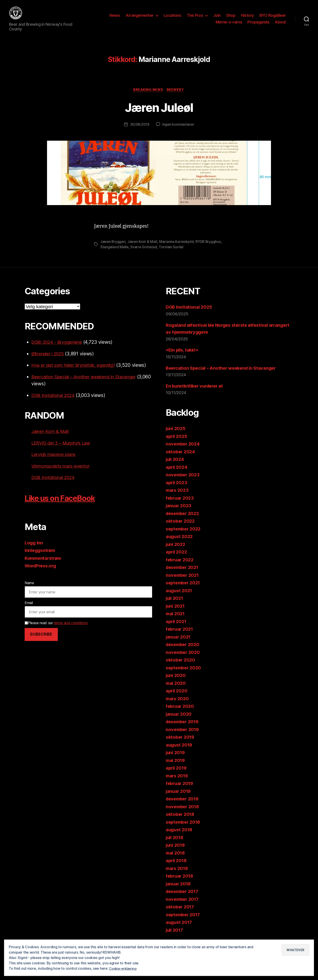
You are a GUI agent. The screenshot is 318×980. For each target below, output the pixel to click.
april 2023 (177, 485)
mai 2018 (176, 855)
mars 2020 (178, 701)
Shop (231, 16)
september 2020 (185, 670)
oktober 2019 (181, 739)
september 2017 (184, 917)
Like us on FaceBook (66, 500)
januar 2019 (179, 793)
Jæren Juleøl (159, 109)
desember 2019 (184, 724)
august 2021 (180, 593)
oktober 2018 (181, 817)
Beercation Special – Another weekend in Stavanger (88, 379)
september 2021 (184, 585)
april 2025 (177, 438)
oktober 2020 (181, 662)
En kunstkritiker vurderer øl (196, 388)
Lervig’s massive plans (56, 457)
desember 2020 (184, 647)
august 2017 (180, 925)
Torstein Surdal (172, 249)
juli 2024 (176, 462)
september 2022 (184, 531)
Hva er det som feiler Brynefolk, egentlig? (76, 368)
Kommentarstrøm (44, 561)
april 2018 (177, 863)
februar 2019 (180, 786)
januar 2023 (179, 508)
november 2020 (184, 654)
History (247, 16)
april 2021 (177, 624)
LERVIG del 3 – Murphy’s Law (63, 445)
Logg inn (34, 545)
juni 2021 (176, 608)
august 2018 (180, 832)
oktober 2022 (181, 523)
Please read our (56, 625)
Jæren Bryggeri (113, 244)
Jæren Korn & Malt (143, 244)
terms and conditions (71, 625)
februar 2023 (180, 500)
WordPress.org (42, 568)
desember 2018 (184, 801)
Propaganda (258, 23)
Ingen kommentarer (178, 127)
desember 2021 (184, 570)
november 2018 (183, 809)
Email (29, 605)
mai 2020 (176, 685)
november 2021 (183, 577)
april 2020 (177, 693)
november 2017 (183, 901)
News (115, 16)
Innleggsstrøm (41, 553)
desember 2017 (184, 894)
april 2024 (177, 469)
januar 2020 (179, 716)
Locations (173, 16)
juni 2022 (176, 546)
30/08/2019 (139, 127)
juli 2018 (175, 840)
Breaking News (148, 92)
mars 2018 (178, 871)
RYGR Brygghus (210, 244)
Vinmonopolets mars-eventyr (63, 468)
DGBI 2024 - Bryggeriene (59, 345)
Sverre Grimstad (144, 249)
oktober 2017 (181, 909)
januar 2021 (179, 639)
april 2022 (177, 554)
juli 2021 (175, 601)
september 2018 (184, 824)
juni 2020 (176, 678)
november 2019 (183, 732)
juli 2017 (175, 932)
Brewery (176, 92)
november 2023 (184, 477)
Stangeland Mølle (115, 249)
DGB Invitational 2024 (55, 398)
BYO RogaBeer (273, 16)
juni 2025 (176, 431)
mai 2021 (176, 616)
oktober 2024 (181, 454)
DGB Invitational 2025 (190, 309)
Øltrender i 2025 (49, 356)
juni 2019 (176, 755)
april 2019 (177, 770)
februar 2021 (180, 631)
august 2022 (180, 539)
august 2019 (180, 747)
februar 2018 (180, 878)
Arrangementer (140, 16)
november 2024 (184, 446)
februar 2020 (181, 709)
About (280, 23)
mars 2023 (178, 493)
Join (217, 16)
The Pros (195, 16)
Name (29, 585)
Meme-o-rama (229, 23)
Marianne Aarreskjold (178, 244)
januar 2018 (179, 886)
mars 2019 (178, 778)
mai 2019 (176, 763)
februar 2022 (180, 562)
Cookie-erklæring (124, 969)
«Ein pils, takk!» (183, 352)
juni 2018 (176, 847)
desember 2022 (184, 516)
